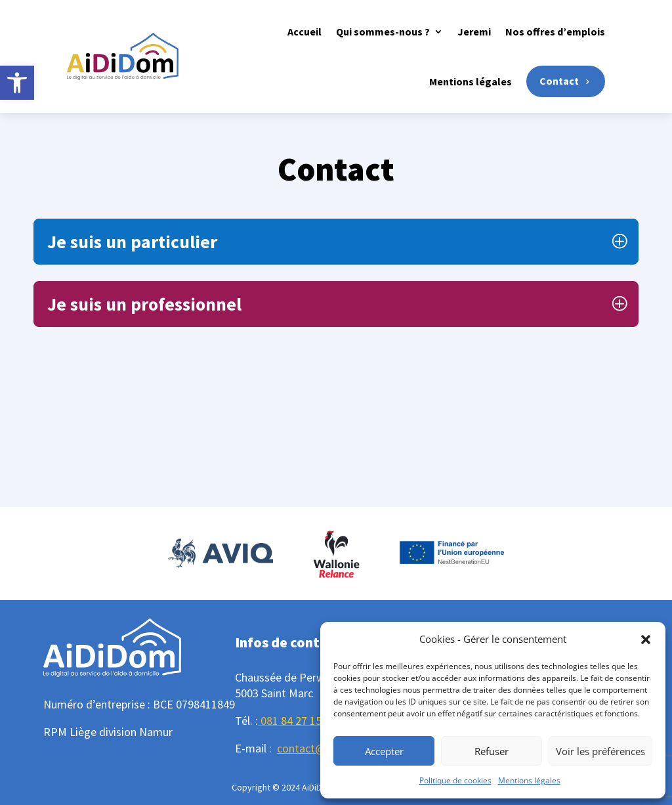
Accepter (384, 751)
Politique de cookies (455, 780)
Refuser (492, 751)
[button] (17, 83)
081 (269, 721)
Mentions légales (529, 780)
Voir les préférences (600, 751)
